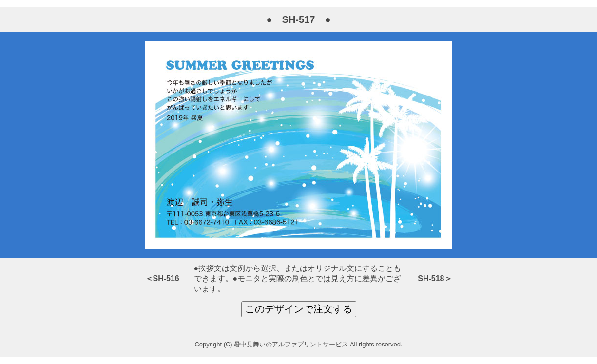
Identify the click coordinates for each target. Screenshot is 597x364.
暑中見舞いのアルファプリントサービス (291, 344)
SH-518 (431, 278)
